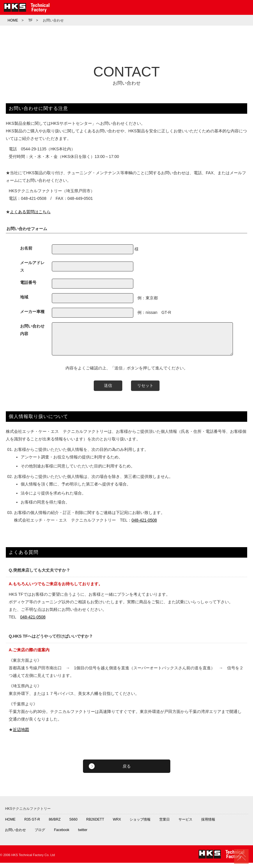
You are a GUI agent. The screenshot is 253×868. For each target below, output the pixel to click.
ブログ (40, 835)
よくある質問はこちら (30, 212)
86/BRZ (55, 825)
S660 (73, 825)
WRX (117, 825)
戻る (127, 771)
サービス (185, 825)
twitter (83, 835)
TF (30, 20)
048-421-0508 (144, 525)
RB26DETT (95, 825)
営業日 (164, 825)
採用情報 (208, 825)
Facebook (62, 835)
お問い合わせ (15, 835)
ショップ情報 (140, 825)
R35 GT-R (32, 825)
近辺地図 (21, 735)
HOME (13, 20)
